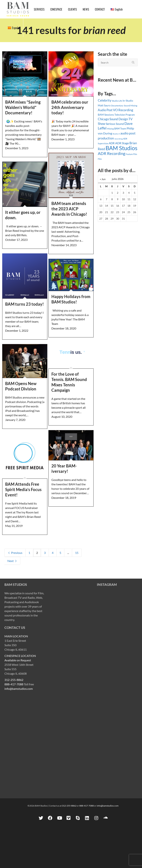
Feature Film (131, 154)
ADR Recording (111, 153)
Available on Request (18, 660)
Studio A (116, 134)
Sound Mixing (131, 106)
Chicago (103, 119)
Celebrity (105, 100)
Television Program (125, 115)
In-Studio (128, 101)
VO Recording (123, 110)
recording (119, 139)
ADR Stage (122, 143)
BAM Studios (121, 148)
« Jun (103, 179)
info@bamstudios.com (19, 689)
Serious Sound (115, 124)
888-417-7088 (14, 684)
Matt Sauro (104, 105)
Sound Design (119, 119)
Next (12, 561)
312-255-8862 (14, 680)
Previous (15, 553)
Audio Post (105, 110)
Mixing (110, 129)
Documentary (117, 106)
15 (77, 553)
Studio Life (117, 101)
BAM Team (120, 129)
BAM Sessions (106, 115)
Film (100, 159)
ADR (112, 143)
